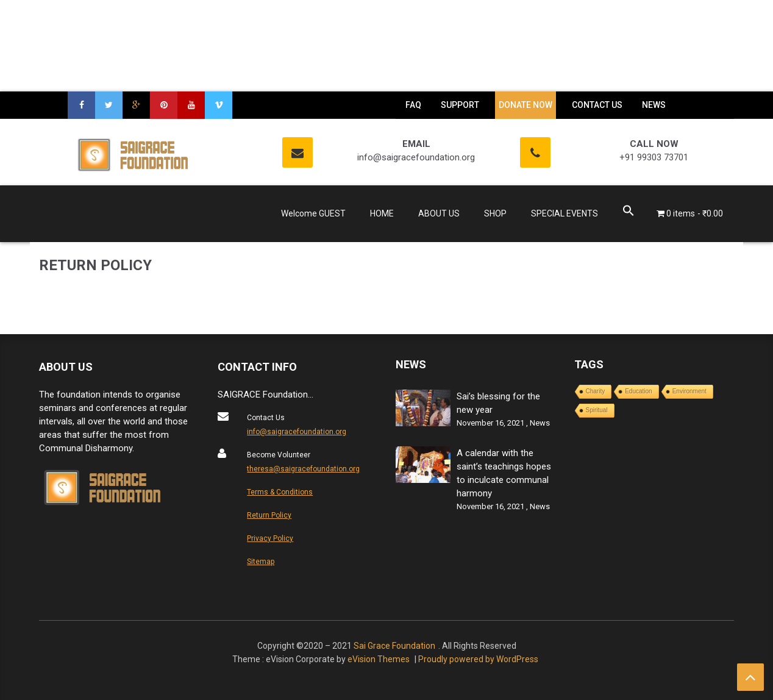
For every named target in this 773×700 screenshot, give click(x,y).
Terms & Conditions (280, 492)
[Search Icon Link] (629, 212)
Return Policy (269, 515)
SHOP (495, 213)
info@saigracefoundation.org (297, 432)
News (540, 423)
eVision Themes (379, 659)
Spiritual (597, 410)
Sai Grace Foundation (394, 646)
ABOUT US (439, 213)
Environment (689, 391)
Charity (596, 391)
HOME (382, 213)
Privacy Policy (270, 538)
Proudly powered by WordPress (478, 659)
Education (638, 391)
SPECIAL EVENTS (565, 213)
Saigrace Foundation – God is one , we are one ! (118, 217)
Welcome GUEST (313, 213)
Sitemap (261, 562)
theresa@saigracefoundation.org (303, 469)
